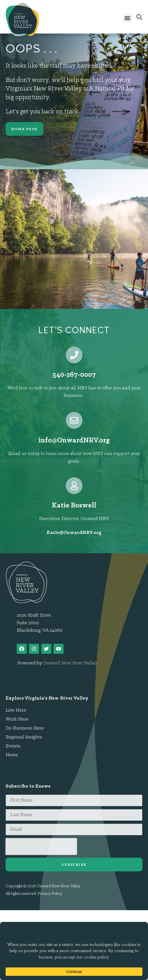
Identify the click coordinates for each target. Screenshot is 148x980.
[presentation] (41, 847)
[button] (128, 18)
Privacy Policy (50, 894)
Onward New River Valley (70, 663)
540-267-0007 (74, 375)
